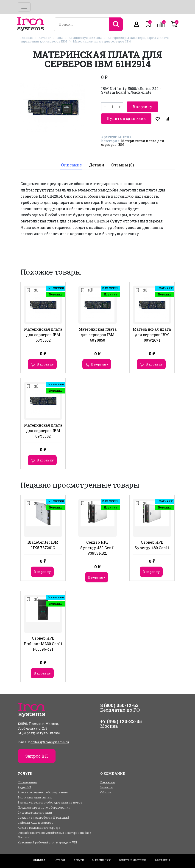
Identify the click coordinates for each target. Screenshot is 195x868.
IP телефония (27, 782)
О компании (102, 860)
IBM (60, 38)
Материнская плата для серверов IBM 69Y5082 (43, 431)
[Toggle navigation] (24, 7)
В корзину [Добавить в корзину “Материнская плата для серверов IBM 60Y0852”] (45, 364)
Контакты (162, 860)
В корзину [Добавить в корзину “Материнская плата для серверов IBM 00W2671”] (154, 364)
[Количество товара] (112, 107)
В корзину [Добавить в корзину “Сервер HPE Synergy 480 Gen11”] (151, 572)
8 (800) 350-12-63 (119, 705)
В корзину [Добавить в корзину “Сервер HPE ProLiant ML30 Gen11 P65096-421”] (42, 673)
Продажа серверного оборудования (44, 807)
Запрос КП (37, 756)
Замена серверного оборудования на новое (50, 802)
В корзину (142, 107)
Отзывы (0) (123, 165)
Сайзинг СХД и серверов (36, 823)
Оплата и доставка (133, 860)
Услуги (79, 860)
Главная (27, 38)
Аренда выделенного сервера (39, 828)
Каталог (45, 38)
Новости (107, 787)
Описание (71, 165)
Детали (97, 165)
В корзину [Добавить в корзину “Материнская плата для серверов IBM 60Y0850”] (100, 364)
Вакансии (108, 782)
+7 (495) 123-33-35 (121, 721)
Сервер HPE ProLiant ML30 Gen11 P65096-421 (43, 644)
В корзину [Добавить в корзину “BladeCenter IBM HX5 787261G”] (42, 572)
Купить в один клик (126, 118)
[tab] (71, 165)
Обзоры (106, 792)
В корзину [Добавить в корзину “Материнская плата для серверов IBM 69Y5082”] (45, 460)
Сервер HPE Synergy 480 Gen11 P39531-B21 (97, 548)
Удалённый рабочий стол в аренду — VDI (47, 842)
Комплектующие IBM (85, 38)
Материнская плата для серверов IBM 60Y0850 (97, 335)
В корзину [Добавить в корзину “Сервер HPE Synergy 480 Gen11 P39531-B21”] (97, 577)
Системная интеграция (35, 812)
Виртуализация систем (35, 797)
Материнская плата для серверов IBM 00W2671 (152, 335)
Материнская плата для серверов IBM (102, 41)
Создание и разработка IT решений (43, 817)
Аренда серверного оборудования (43, 792)
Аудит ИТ (24, 787)
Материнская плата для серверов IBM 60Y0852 (43, 335)
